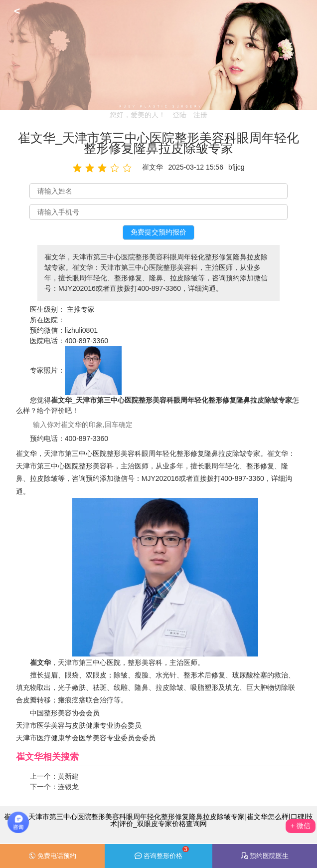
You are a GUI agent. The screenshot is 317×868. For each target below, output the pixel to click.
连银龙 (68, 787)
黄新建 (68, 776)
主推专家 (81, 309)
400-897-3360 (86, 341)
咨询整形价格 (162, 853)
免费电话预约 (52, 856)
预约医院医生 (265, 856)
